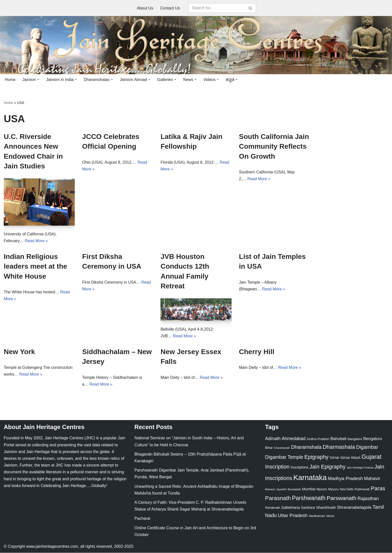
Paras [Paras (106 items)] (378, 489)
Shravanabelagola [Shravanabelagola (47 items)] (354, 508)
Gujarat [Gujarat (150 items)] (371, 457)
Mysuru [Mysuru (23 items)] (333, 489)
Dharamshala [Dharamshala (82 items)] (306, 447)
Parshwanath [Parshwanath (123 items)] (309, 498)
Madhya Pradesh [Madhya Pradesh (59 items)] (345, 479)
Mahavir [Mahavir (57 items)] (372, 479)
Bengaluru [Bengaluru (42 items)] (373, 439)
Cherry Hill (257, 352)
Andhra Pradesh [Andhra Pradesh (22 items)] (318, 439)
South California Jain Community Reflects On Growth (274, 146)
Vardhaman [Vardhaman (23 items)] (317, 516)
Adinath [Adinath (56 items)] (273, 439)
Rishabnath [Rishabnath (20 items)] (272, 508)
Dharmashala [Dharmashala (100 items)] (339, 447)
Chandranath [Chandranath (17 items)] (282, 448)
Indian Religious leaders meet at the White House (35, 267)
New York (19, 352)
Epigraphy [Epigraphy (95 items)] (316, 457)
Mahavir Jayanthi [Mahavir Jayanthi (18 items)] (276, 490)
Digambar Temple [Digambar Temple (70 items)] (284, 457)
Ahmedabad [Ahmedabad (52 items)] (294, 439)
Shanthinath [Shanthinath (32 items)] (326, 508)
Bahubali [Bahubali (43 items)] (338, 439)
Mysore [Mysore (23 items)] (322, 489)
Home (10, 80)
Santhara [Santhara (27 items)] (308, 508)
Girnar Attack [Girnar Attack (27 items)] (350, 458)
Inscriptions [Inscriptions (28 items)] (299, 468)
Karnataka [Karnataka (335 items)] (310, 478)
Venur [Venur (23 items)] (330, 516)
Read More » (36, 241)
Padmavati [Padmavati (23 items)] (362, 489)
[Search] (217, 8)
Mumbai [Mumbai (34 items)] (309, 489)
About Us (145, 8)
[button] (38, 79)
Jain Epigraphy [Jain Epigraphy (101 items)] (327, 467)
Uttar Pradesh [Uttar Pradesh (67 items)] (293, 516)
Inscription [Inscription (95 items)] (277, 467)
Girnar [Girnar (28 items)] (335, 458)
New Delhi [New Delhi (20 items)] (346, 490)
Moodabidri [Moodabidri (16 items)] (294, 490)
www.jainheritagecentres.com (52, 547)
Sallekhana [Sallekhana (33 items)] (290, 508)
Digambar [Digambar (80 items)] (367, 447)
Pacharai (142, 519)
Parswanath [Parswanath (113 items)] (341, 498)
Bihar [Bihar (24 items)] (269, 448)
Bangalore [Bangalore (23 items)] (355, 439)
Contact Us (170, 8)
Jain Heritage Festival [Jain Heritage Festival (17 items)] (360, 468)
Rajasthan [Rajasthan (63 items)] (368, 499)
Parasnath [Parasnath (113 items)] (278, 498)
